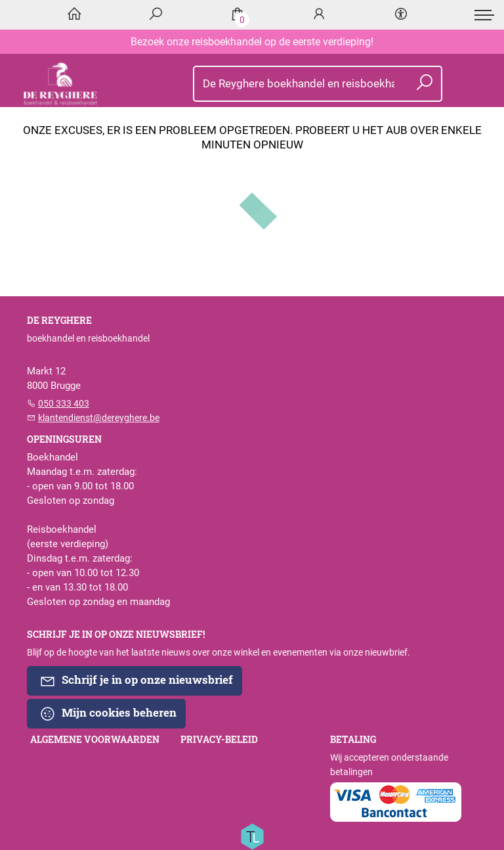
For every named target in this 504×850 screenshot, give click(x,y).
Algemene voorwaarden (95, 740)
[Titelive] (252, 836)
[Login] (319, 15)
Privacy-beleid (219, 740)
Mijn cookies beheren (108, 713)
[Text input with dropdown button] (297, 84)
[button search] (425, 84)
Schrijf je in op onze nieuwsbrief (136, 681)
